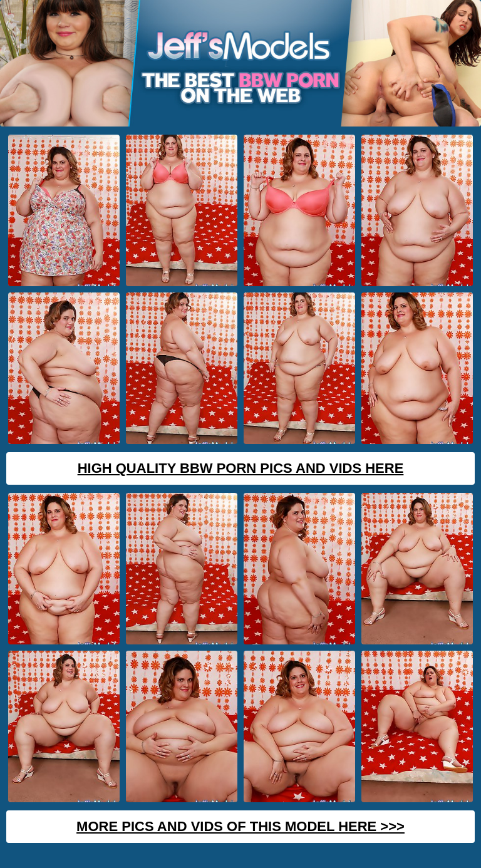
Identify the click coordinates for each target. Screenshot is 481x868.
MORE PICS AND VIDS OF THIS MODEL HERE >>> (240, 826)
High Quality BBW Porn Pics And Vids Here (241, 468)
